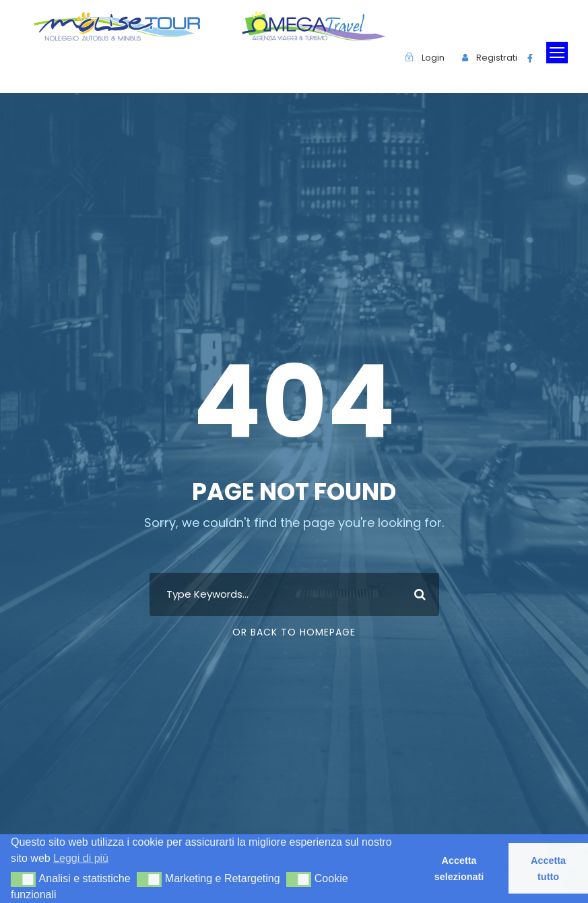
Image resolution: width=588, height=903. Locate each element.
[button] (23, 879)
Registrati (497, 58)
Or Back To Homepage (294, 632)
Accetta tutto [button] (548, 869)
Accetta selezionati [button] (459, 869)
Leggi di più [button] (81, 858)
